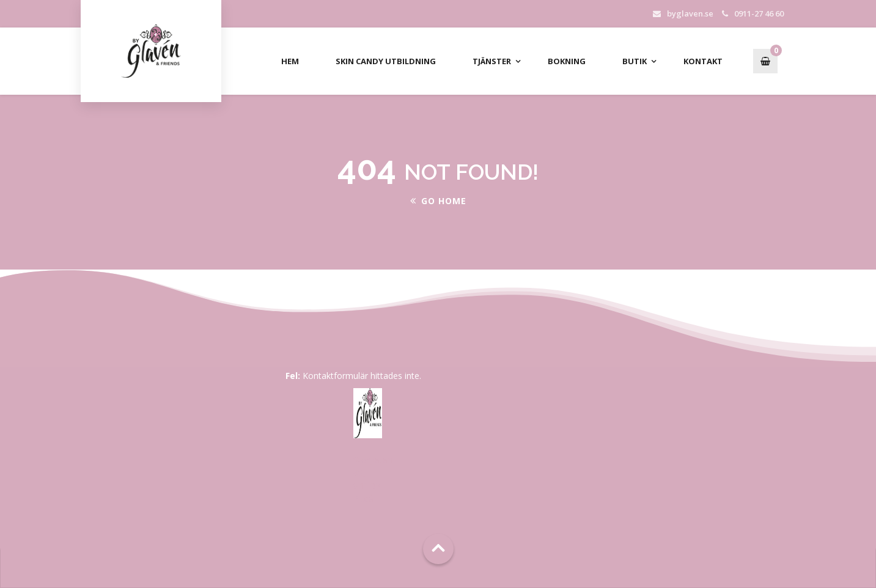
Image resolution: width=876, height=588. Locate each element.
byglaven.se (690, 13)
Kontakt (703, 61)
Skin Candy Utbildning (386, 61)
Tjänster (492, 61)
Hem (290, 61)
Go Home (438, 201)
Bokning (567, 61)
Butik (635, 61)
